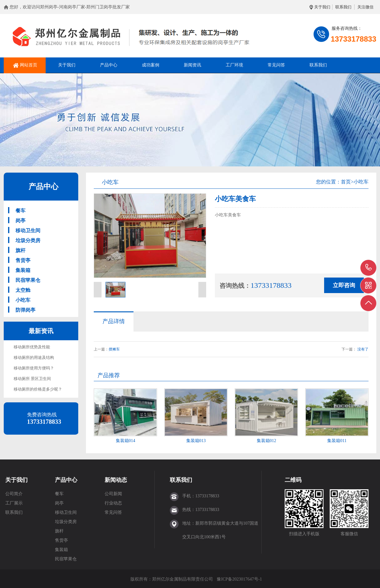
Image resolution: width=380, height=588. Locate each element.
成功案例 (151, 65)
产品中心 (109, 65)
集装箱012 (267, 441)
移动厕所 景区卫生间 (32, 379)
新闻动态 (116, 480)
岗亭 (20, 221)
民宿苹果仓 (28, 280)
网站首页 (29, 65)
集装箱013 (196, 441)
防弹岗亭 (25, 310)
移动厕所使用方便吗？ (34, 368)
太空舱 (23, 290)
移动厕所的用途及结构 (34, 357)
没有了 (363, 349)
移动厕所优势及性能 (32, 347)
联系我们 (343, 7)
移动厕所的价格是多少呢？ (38, 389)
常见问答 (276, 65)
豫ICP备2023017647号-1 (239, 579)
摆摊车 (114, 349)
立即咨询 (344, 285)
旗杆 (20, 250)
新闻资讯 (192, 65)
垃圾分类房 (28, 240)
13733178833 (369, 267)
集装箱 (23, 270)
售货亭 (23, 260)
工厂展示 (14, 503)
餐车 (20, 211)
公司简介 (14, 494)
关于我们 (322, 7)
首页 (346, 182)
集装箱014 (126, 441)
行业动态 (113, 503)
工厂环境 (234, 65)
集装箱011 (337, 441)
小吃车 (23, 300)
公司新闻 (113, 494)
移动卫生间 (28, 231)
